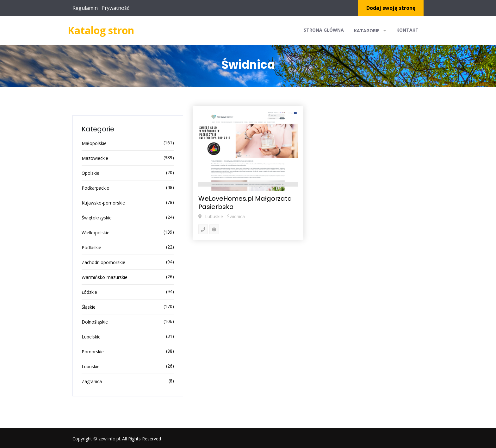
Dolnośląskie (95, 322)
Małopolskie (94, 143)
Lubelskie (91, 337)
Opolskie (90, 173)
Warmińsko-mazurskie (105, 277)
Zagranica (92, 381)
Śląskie (89, 307)
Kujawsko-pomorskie (103, 203)
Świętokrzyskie (97, 218)
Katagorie (370, 30)
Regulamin (85, 8)
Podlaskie (91, 247)
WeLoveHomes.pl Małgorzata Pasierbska (245, 203)
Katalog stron (101, 30)
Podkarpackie (95, 188)
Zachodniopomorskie (103, 262)
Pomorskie (93, 352)
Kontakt (407, 30)
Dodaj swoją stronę (391, 8)
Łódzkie (89, 292)
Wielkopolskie (96, 233)
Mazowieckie (95, 158)
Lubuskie (91, 366)
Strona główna (324, 30)
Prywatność (115, 8)
